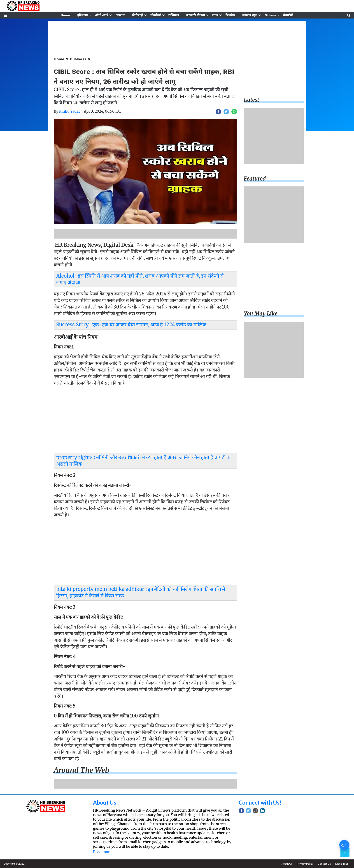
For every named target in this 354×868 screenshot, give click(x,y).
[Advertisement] (145, 421)
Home (65, 15)
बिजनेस (230, 15)
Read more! (103, 852)
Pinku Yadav (70, 111)
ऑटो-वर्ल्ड (102, 15)
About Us (105, 802)
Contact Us (324, 864)
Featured (255, 179)
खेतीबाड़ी (137, 15)
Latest (252, 100)
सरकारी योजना (196, 15)
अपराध (120, 15)
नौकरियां (156, 15)
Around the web (82, 770)
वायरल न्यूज (250, 15)
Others (270, 15)
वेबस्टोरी (288, 15)
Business (78, 59)
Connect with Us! (260, 802)
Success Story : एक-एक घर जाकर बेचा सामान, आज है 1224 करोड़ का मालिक (131, 325)
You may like (261, 314)
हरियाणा (83, 15)
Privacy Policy (305, 864)
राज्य (215, 15)
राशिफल (174, 15)
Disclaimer (342, 864)
